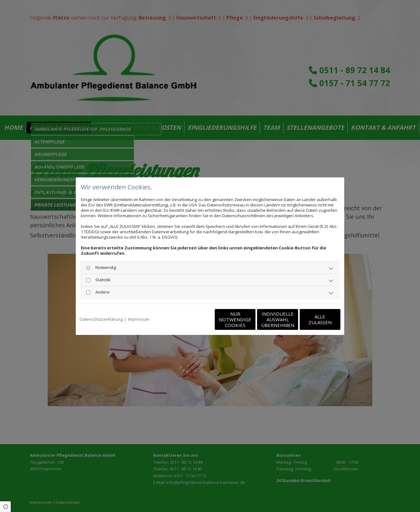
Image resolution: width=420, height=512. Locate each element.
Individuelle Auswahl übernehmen (251, 319)
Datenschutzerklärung (101, 319)
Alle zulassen (311, 319)
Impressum (139, 319)
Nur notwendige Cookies (191, 319)
